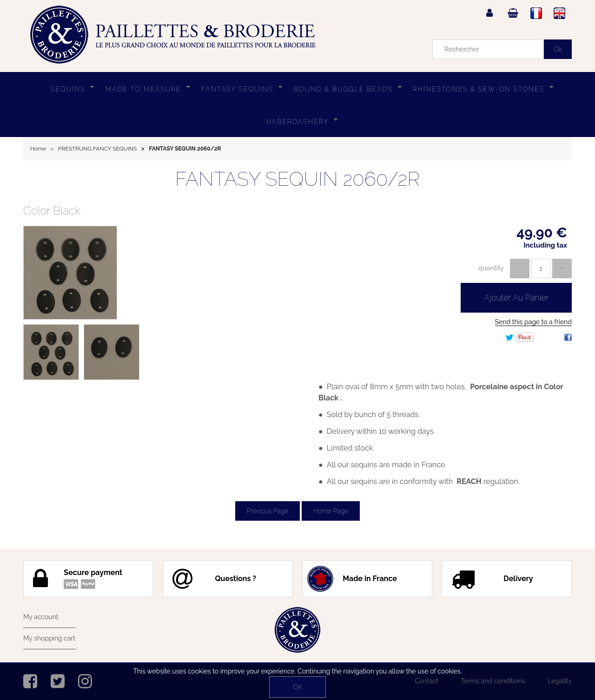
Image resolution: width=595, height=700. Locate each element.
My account (41, 617)
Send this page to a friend (533, 322)
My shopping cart (49, 638)
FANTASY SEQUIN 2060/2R (297, 179)
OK (297, 687)
